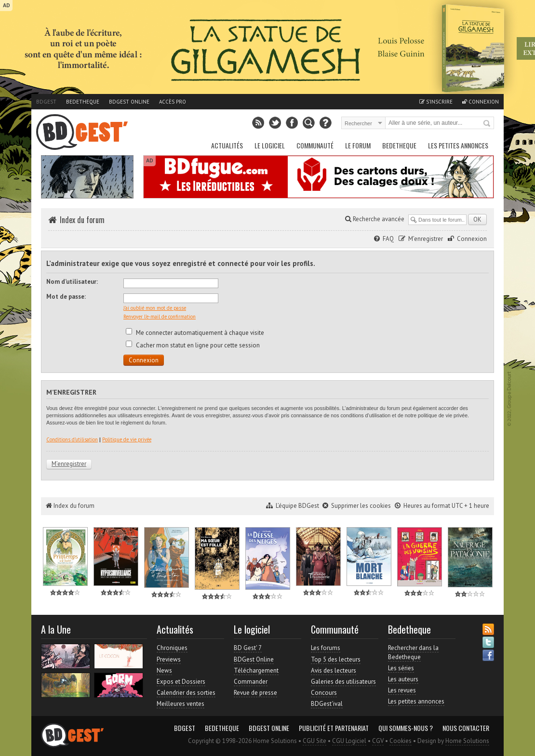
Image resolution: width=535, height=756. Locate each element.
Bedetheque (83, 102)
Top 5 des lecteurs (336, 659)
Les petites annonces (458, 145)
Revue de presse (255, 693)
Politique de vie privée (127, 439)
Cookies (401, 741)
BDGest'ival (327, 704)
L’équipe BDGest (297, 506)
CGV (378, 741)
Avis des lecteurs (334, 670)
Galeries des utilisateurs (343, 682)
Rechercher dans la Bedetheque (413, 652)
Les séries (401, 668)
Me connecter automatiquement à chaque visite (195, 333)
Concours (324, 693)
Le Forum (358, 145)
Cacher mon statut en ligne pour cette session (193, 345)
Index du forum (82, 220)
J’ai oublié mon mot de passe (155, 308)
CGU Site (314, 741)
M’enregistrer (426, 239)
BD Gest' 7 (248, 648)
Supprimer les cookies (361, 506)
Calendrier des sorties (186, 693)
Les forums (326, 648)
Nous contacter (466, 728)
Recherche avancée (375, 219)
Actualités (227, 145)
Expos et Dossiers (181, 682)
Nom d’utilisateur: (72, 282)
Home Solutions (467, 741)
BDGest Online (129, 102)
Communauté (315, 145)
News (164, 670)
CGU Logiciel (349, 741)
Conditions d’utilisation (72, 439)
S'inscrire (436, 102)
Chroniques (172, 648)
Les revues (402, 690)
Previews (169, 659)
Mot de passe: (66, 297)
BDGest (46, 102)
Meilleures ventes (181, 704)
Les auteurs (403, 679)
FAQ (388, 239)
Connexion (481, 102)
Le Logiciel (270, 145)
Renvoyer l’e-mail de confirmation (160, 317)
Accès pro (173, 102)
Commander (251, 682)
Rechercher (487, 124)
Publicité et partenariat (334, 728)
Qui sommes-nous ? (406, 728)
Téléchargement (256, 670)
